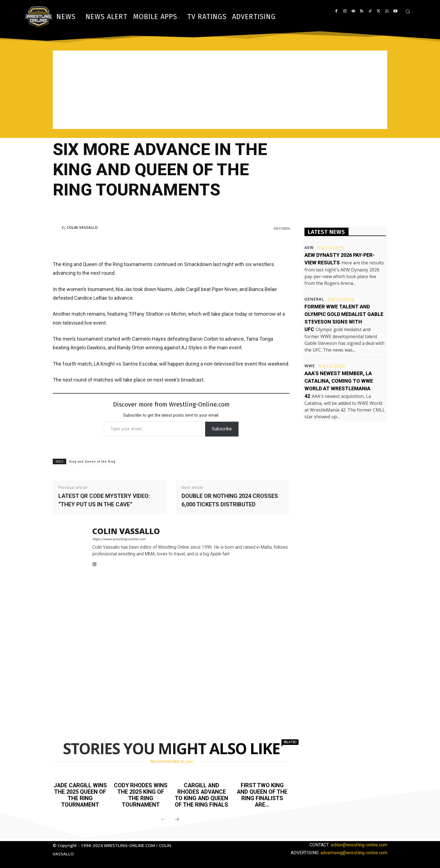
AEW (309, 248)
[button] (408, 11)
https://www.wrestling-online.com (119, 539)
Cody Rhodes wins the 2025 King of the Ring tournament (141, 795)
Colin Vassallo (82, 228)
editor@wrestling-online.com (359, 844)
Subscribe (222, 429)
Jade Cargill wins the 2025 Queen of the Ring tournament (80, 795)
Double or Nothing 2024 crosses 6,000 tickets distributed (230, 500)
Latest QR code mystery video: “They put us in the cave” (104, 500)
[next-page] (177, 819)
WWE (310, 366)
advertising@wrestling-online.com (354, 852)
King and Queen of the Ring (92, 462)
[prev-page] (164, 819)
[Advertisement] (220, 90)
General (314, 299)
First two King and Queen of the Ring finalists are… (262, 795)
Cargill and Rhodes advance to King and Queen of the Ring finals (202, 795)
